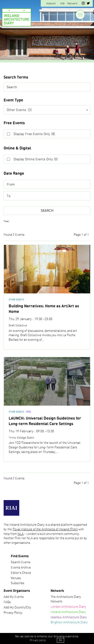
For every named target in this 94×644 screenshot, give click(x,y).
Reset (6, 221)
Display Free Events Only (34, 134)
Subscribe (18, 583)
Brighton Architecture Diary (69, 622)
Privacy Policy (13, 613)
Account (51, 3)
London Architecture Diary (68, 607)
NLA (21, 534)
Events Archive (21, 568)
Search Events (21, 562)
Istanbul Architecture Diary (69, 617)
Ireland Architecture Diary (68, 612)
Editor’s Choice (21, 573)
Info (62, 3)
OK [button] (60, 640)
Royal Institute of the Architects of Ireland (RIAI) (45, 529)
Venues (16, 578)
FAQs (7, 602)
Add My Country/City (17, 608)
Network (72, 3)
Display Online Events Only (36, 159)
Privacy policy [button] (38, 640)
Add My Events (14, 597)
